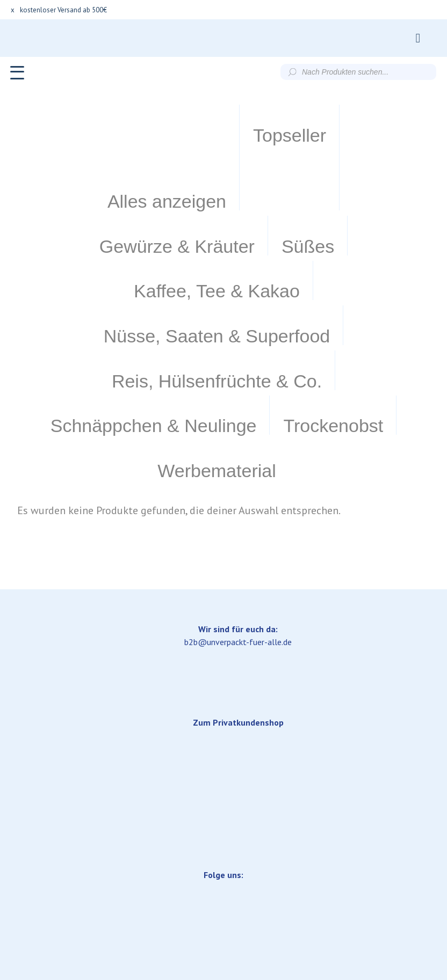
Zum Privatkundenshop (238, 588)
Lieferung (129, 884)
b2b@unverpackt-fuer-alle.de (238, 507)
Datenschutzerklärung (358, 884)
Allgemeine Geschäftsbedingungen (232, 884)
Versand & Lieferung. (224, 950)
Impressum (69, 884)
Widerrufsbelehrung (223, 908)
